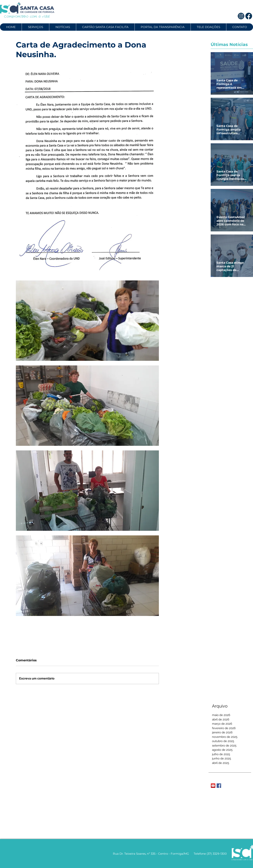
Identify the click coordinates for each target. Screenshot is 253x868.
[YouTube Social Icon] (213, 786)
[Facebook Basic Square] (219, 786)
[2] (249, 16)
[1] (241, 16)
